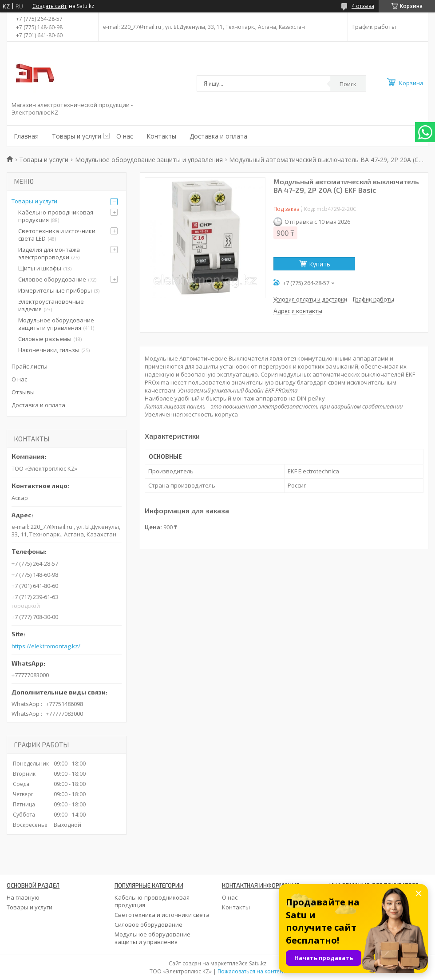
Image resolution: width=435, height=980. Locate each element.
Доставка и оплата (218, 136)
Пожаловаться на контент (251, 971)
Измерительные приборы (55, 290)
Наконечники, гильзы (49, 350)
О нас (125, 136)
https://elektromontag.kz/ (46, 646)
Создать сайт (49, 6)
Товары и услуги (77, 136)
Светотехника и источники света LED (57, 235)
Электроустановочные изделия (51, 305)
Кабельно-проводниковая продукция (56, 216)
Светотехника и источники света (162, 915)
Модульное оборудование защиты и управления (149, 160)
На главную (23, 897)
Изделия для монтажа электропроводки (49, 253)
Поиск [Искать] (348, 84)
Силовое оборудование (52, 279)
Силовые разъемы (45, 339)
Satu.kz (258, 963)
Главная (26, 136)
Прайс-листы (30, 366)
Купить (320, 264)
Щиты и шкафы (40, 268)
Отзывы (23, 392)
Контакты (161, 136)
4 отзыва (363, 6)
